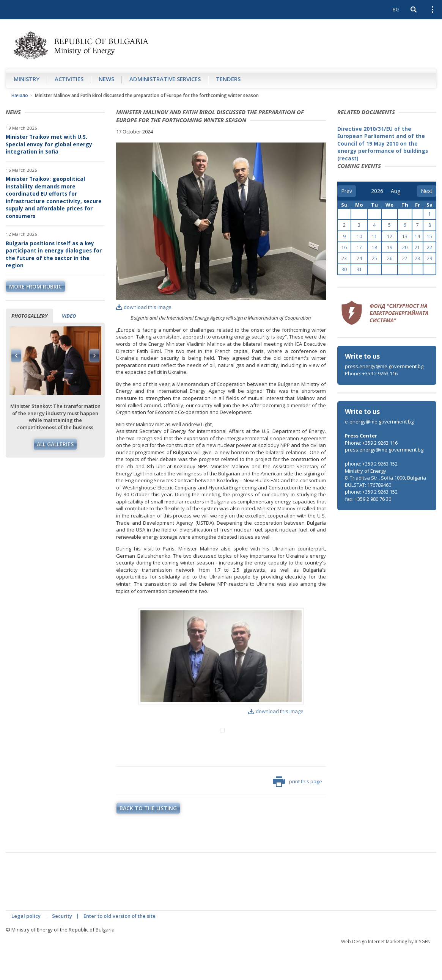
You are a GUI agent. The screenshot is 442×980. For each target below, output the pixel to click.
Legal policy (26, 947)
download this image (144, 307)
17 (359, 247)
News (106, 79)
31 (359, 269)
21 (417, 247)
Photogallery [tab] (29, 316)
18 (374, 247)
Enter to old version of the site (120, 947)
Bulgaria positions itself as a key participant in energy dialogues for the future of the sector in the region (54, 254)
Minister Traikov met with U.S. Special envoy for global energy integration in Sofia (49, 144)
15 (429, 236)
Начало (20, 95)
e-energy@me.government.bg (379, 422)
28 (417, 258)
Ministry (27, 79)
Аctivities (69, 79)
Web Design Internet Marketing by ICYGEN (386, 973)
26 (390, 258)
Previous (16, 356)
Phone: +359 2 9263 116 (371, 373)
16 (344, 247)
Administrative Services (165, 79)
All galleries (55, 444)
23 (344, 258)
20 (405, 247)
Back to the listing (148, 840)
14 (417, 236)
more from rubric (35, 286)
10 (359, 236)
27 (405, 258)
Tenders (228, 79)
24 (359, 258)
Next (94, 356)
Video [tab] (69, 316)
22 (429, 247)
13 (405, 236)
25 (374, 258)
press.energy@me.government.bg (384, 366)
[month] (396, 191)
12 (390, 236)
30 (344, 269)
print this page (297, 813)
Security (62, 947)
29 (429, 258)
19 (390, 247)
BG (396, 9)
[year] (377, 191)
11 (374, 236)
